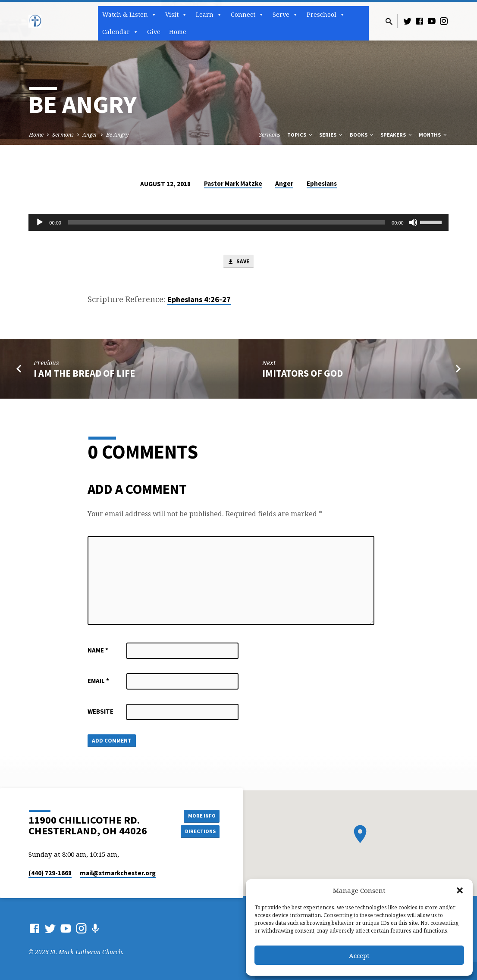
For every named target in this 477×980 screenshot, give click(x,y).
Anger (90, 135)
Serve (285, 15)
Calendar (120, 32)
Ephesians (322, 183)
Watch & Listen (129, 15)
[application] (238, 222)
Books (362, 135)
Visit (176, 15)
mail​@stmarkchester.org (118, 873)
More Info (198, 815)
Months (433, 135)
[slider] (226, 222)
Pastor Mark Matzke (233, 183)
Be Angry (118, 135)
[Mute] (413, 222)
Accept (359, 955)
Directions (198, 832)
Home (178, 32)
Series (331, 135)
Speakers (397, 135)
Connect (247, 15)
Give (154, 32)
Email (98, 682)
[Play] (40, 222)
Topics (300, 135)
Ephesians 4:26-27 (199, 301)
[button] (460, 890)
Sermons (63, 135)
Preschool (326, 15)
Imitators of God (303, 375)
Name (98, 652)
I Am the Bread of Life (84, 375)
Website (100, 713)
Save (238, 262)
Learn (209, 15)
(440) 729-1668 (50, 873)
